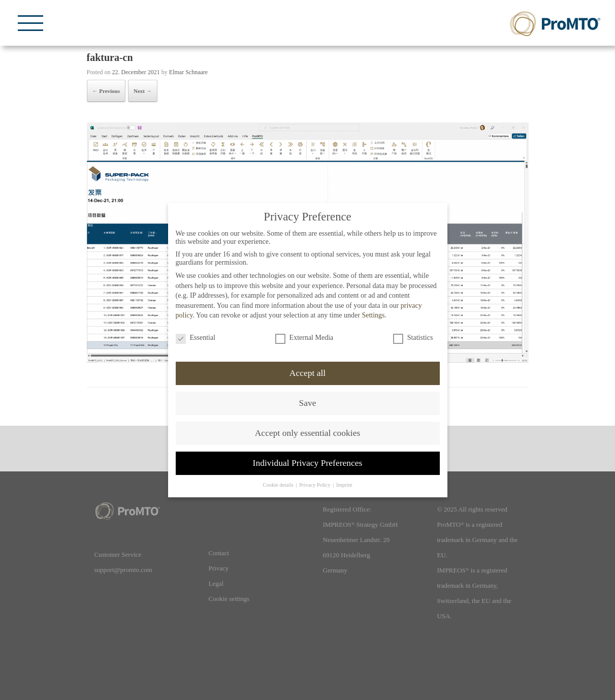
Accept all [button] (307, 373)
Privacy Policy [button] (315, 485)
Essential (196, 338)
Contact (219, 553)
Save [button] (307, 403)
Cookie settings (229, 599)
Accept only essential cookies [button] (308, 433)
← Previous (106, 91)
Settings (373, 315)
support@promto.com (123, 570)
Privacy (219, 568)
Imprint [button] (344, 485)
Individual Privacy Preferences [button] (308, 463)
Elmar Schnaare (188, 72)
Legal (216, 583)
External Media (304, 338)
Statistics (413, 338)
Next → (143, 91)
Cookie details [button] (279, 485)
